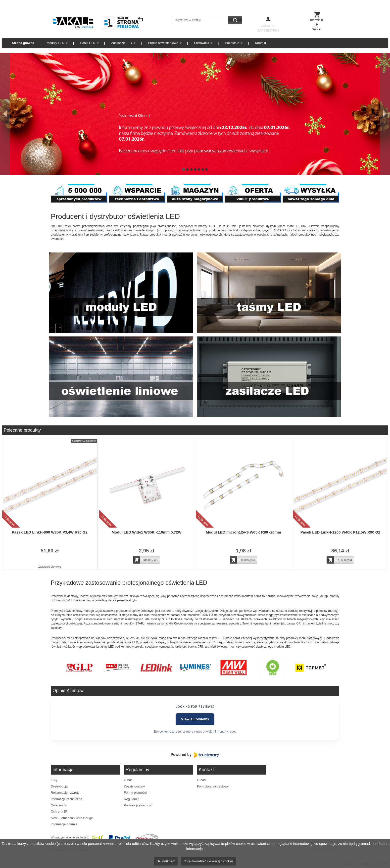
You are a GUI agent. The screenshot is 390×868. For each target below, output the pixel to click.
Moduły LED (56, 43)
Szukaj (235, 20)
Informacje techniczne (66, 799)
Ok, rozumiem (166, 861)
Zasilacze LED (122, 43)
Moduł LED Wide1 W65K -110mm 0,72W (147, 532)
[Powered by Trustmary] (195, 755)
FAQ (54, 780)
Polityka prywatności (139, 805)
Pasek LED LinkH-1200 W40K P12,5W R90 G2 (340, 532)
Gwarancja (58, 805)
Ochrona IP (59, 811)
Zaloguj (268, 26)
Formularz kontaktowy (213, 786)
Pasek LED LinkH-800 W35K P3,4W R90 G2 (50, 532)
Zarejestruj (268, 31)
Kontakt (260, 43)
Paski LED (88, 43)
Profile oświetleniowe (163, 43)
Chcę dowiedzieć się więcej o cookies (208, 861)
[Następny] (385, 114)
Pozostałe (232, 43)
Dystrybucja (59, 786)
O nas (128, 780)
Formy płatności (135, 793)
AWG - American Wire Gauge (72, 818)
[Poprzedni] (5, 114)
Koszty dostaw (134, 786)
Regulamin (132, 799)
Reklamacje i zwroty (65, 793)
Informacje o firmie (64, 824)
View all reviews (195, 719)
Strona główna (23, 43)
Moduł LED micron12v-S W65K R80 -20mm (243, 532)
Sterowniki (201, 43)
